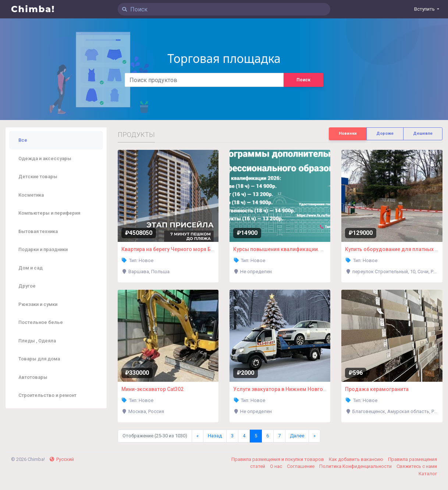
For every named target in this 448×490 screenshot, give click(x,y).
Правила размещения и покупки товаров (278, 459)
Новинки (348, 133)
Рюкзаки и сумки (38, 304)
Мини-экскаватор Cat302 (152, 389)
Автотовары (33, 377)
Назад (215, 436)
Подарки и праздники (43, 249)
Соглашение (301, 466)
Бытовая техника (38, 231)
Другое (27, 286)
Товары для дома (39, 359)
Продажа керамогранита (377, 389)
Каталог (428, 474)
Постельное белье (41, 322)
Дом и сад (31, 268)
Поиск (303, 80)
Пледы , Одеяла (37, 341)
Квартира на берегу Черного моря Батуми (174, 249)
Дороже (385, 133)
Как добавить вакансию (357, 459)
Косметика (31, 195)
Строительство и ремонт (47, 395)
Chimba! (33, 9)
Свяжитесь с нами (417, 466)
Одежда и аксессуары (45, 158)
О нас (277, 466)
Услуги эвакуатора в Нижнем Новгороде (285, 389)
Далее (297, 436)
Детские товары (38, 177)
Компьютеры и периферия (49, 213)
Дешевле (423, 133)
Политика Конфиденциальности (356, 466)
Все (23, 140)
